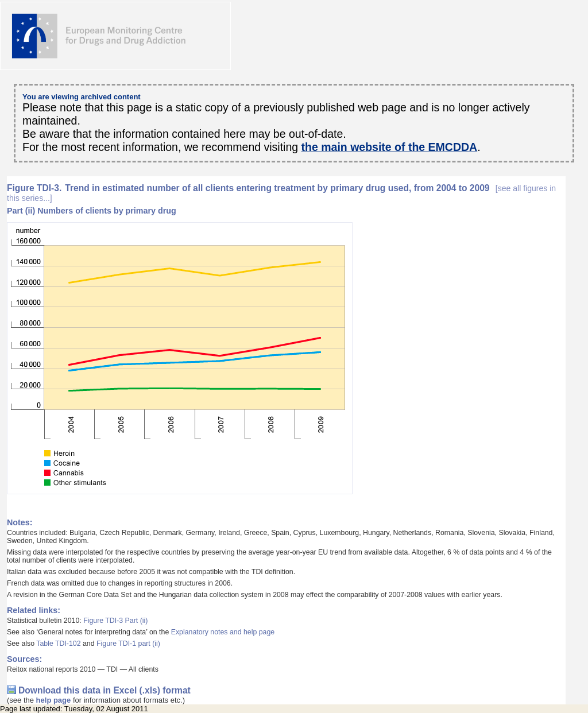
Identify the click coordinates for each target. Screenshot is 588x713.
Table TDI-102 (58, 644)
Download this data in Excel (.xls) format (105, 690)
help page (54, 700)
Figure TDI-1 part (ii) (128, 644)
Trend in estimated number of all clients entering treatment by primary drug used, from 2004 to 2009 (281, 193)
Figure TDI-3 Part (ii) (115, 621)
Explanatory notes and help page (223, 632)
